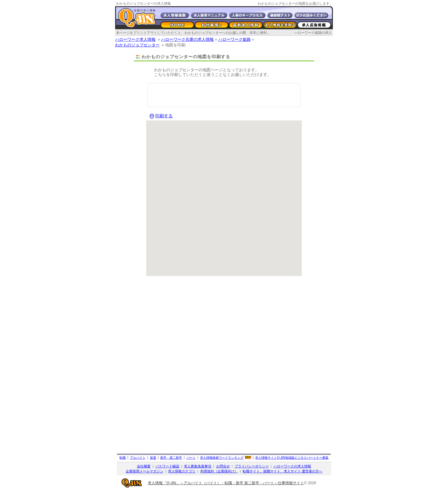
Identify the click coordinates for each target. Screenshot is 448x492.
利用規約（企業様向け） (219, 471)
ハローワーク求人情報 (135, 39)
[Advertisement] (224, 96)
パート (191, 458)
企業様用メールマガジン (145, 471)
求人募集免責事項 (198, 466)
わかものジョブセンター (137, 45)
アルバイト (138, 458)
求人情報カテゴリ (182, 471)
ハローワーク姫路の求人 (313, 33)
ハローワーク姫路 (235, 39)
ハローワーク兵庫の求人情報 (187, 39)
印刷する (164, 116)
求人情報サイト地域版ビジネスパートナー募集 (292, 458)
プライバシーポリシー (252, 466)
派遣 (153, 458)
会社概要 (144, 466)
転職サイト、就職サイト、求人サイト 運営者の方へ (282, 471)
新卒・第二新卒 (171, 458)
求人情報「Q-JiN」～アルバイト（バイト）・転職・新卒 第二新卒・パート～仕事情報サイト (226, 483)
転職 (123, 458)
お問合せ (223, 466)
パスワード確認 (167, 466)
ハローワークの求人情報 (292, 466)
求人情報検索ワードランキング (222, 458)
